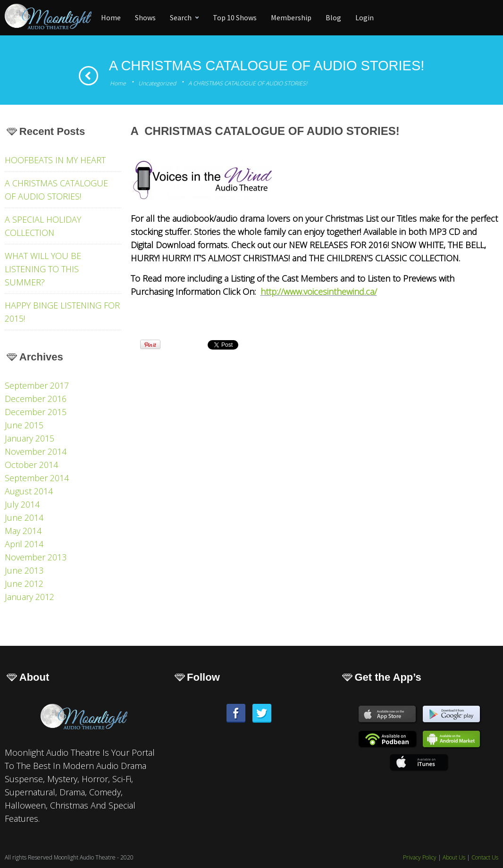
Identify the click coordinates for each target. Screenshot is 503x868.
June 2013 (24, 570)
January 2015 (29, 438)
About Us (454, 857)
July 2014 (22, 504)
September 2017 (37, 385)
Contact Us (485, 857)
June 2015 (24, 425)
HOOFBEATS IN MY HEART (55, 160)
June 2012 (24, 584)
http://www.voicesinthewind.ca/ (319, 292)
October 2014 (31, 465)
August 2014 (29, 491)
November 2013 (36, 557)
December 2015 (36, 412)
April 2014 (24, 544)
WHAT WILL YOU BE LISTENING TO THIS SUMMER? (43, 269)
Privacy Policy (420, 857)
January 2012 (29, 597)
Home (118, 83)
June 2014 (24, 517)
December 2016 (36, 399)
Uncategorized (157, 83)
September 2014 (37, 478)
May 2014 (23, 531)
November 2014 (36, 451)
